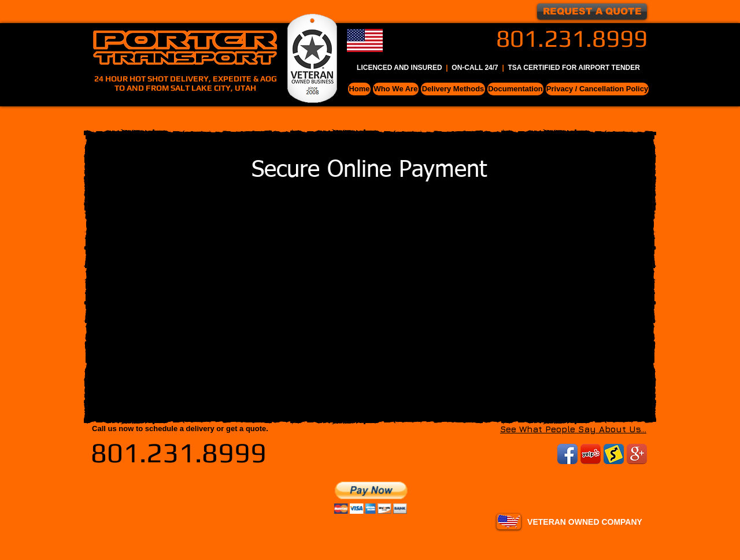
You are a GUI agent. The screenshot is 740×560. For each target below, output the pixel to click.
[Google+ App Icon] (637, 454)
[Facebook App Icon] (567, 454)
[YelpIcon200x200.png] (591, 454)
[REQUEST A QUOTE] (592, 12)
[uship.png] (614, 454)
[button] (396, 89)
